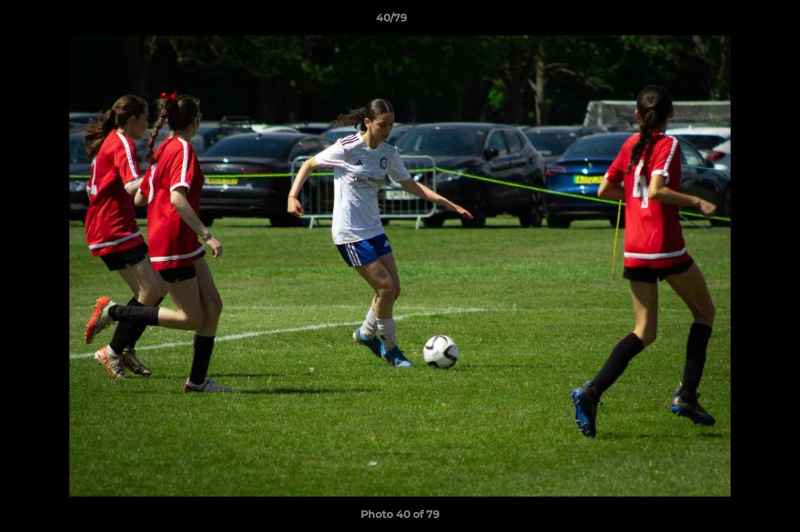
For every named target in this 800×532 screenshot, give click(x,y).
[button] (738, 21)
